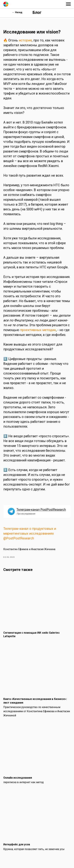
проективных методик (38, 330)
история (25, 40)
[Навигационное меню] (68, 4)
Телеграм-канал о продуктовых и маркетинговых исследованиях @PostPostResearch (30, 533)
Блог (37, 12)
